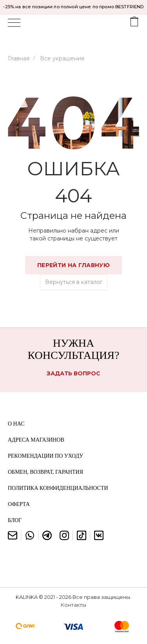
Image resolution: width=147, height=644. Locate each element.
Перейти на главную (74, 265)
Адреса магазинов (36, 440)
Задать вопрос (73, 373)
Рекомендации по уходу (45, 456)
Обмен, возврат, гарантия (45, 472)
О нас (16, 424)
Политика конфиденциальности (58, 488)
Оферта (19, 504)
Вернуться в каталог (74, 282)
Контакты (73, 605)
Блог (15, 520)
